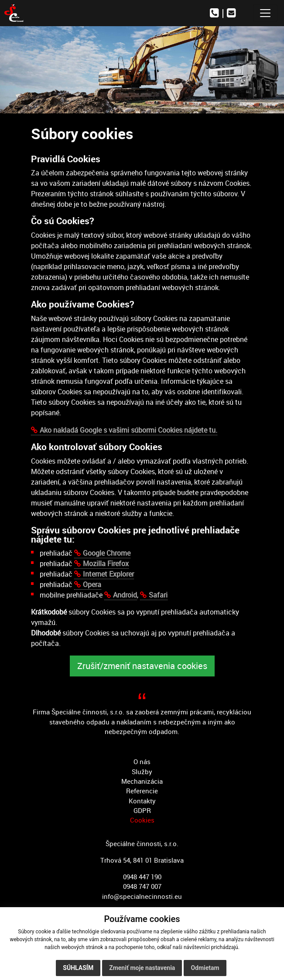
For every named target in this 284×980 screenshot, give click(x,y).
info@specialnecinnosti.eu (142, 896)
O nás (142, 761)
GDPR (142, 810)
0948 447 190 (142, 877)
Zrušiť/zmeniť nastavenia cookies (142, 666)
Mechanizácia (142, 781)
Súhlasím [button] (78, 968)
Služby (142, 772)
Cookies (142, 820)
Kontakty (142, 801)
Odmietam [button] (205, 968)
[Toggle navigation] (265, 13)
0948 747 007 (142, 886)
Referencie (142, 791)
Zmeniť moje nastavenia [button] (142, 968)
